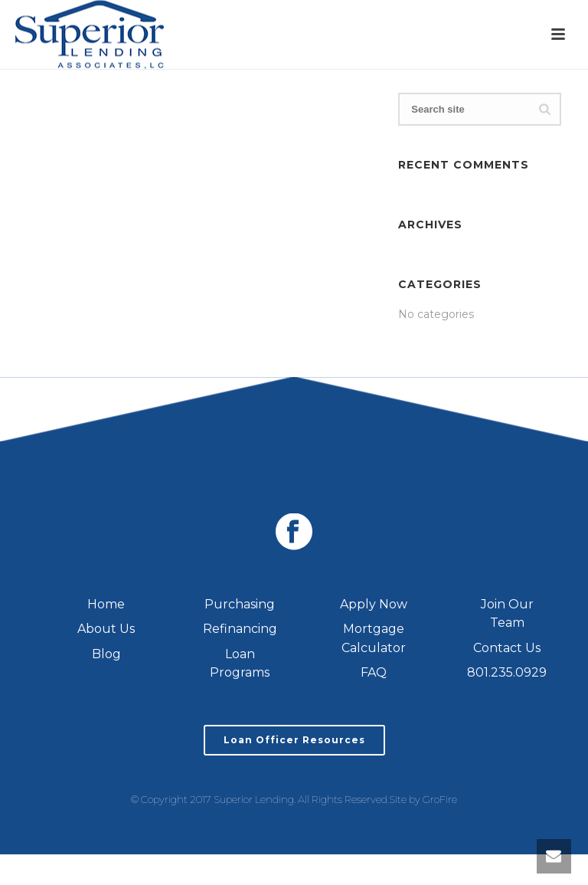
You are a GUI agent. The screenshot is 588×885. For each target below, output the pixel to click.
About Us (106, 629)
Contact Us (507, 648)
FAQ (374, 672)
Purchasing (240, 604)
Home (106, 604)
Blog (106, 654)
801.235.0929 (507, 672)
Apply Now (374, 604)
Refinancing (240, 629)
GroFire (440, 799)
